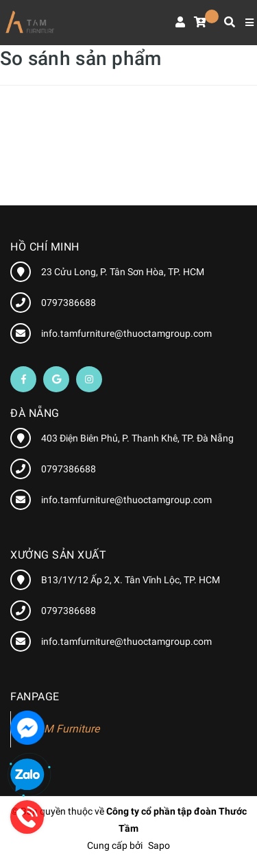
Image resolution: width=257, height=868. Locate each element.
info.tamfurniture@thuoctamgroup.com (126, 333)
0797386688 (69, 303)
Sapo (159, 845)
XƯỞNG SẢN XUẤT (58, 555)
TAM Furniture (65, 729)
